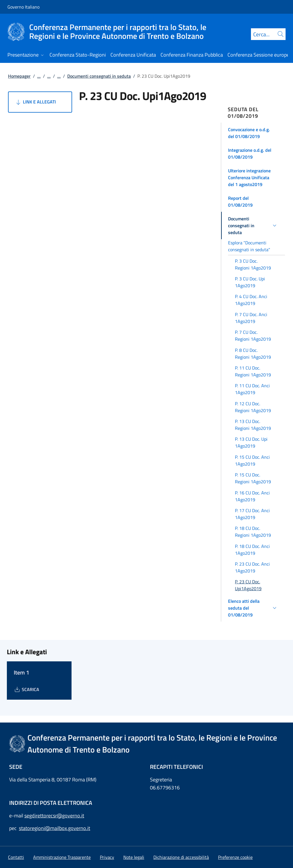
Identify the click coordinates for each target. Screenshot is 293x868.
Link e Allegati (35, 102)
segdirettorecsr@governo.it (54, 816)
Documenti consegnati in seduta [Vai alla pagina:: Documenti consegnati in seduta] (99, 76)
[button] (253, 133)
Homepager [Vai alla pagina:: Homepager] (19, 76)
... (39, 76)
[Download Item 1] (26, 689)
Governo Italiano (23, 7)
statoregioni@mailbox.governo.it (55, 828)
